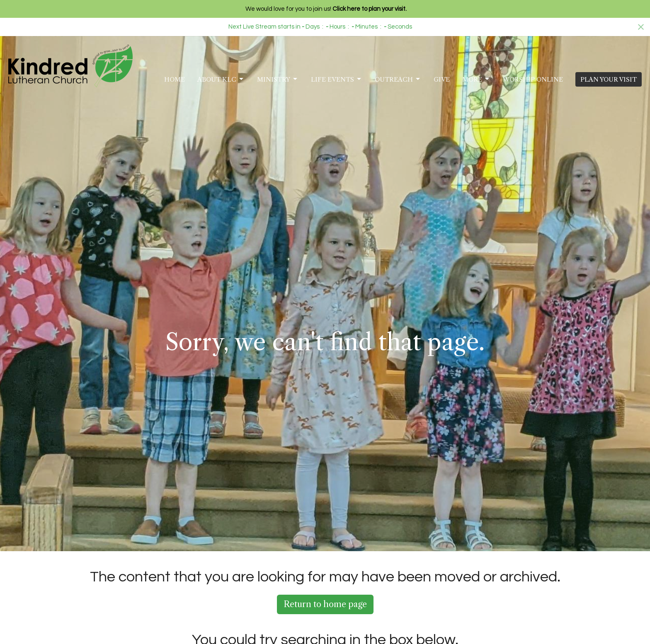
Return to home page (325, 604)
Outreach (398, 79)
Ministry (278, 79)
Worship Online (533, 79)
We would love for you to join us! (326, 9)
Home (175, 79)
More (476, 79)
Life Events (337, 79)
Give (442, 79)
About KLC (221, 79)
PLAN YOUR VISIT (609, 79)
